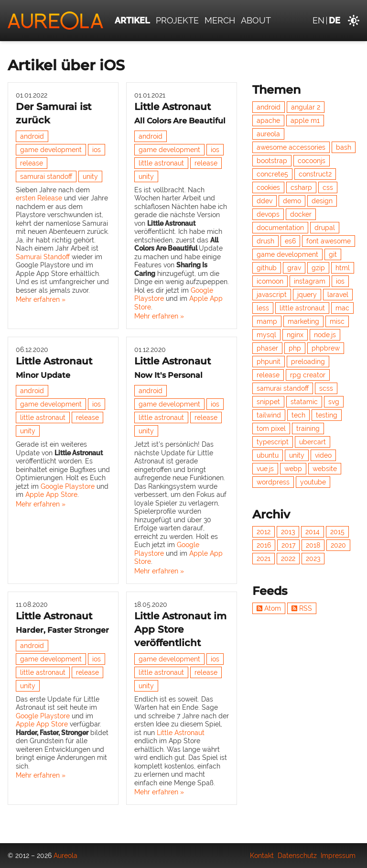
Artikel (132, 20)
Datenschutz (297, 856)
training (308, 429)
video (323, 455)
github (267, 268)
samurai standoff (46, 176)
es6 (290, 241)
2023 (313, 559)
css (328, 187)
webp (293, 469)
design (322, 201)
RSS (302, 608)
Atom (269, 608)
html (343, 268)
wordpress (273, 482)
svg (334, 402)
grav (294, 268)
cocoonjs (312, 161)
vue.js (265, 469)
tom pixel (271, 429)
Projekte (177, 20)
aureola (268, 134)
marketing (303, 321)
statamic (304, 402)
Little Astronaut (181, 733)
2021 (264, 559)
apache (268, 121)
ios (97, 150)
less (263, 308)
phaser (267, 348)
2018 (313, 545)
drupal (325, 228)
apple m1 (305, 121)
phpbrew (326, 348)
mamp (267, 321)
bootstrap (272, 161)
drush (265, 241)
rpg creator (308, 375)
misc (337, 321)
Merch (220, 20)
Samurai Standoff (43, 257)
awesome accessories (291, 147)
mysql (266, 335)
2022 (288, 559)
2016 (264, 545)
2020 (338, 545)
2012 (264, 532)
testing (327, 415)
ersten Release (39, 198)
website (325, 469)
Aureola (65, 856)
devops (268, 214)
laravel (338, 295)
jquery (307, 295)
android (32, 136)
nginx (295, 335)
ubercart (313, 442)
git (333, 254)
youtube (313, 482)
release (32, 163)
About (256, 20)
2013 (288, 532)
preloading (308, 362)
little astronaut (161, 163)
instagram (310, 281)
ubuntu (268, 455)
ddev (264, 201)
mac (342, 308)
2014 (313, 532)
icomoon (270, 281)
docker (301, 214)
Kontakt (262, 856)
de (335, 20)
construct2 (315, 174)
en (318, 20)
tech (298, 415)
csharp (301, 187)
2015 (337, 532)
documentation (280, 228)
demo (292, 201)
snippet (268, 402)
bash (344, 147)
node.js (325, 335)
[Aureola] (55, 21)
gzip (318, 268)
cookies (268, 187)
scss (326, 388)
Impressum (338, 856)
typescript (273, 442)
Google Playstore (68, 486)
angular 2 (306, 107)
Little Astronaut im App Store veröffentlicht (180, 629)
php (295, 348)
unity (90, 176)
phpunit (269, 362)
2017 (288, 545)
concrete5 (272, 174)
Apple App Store (51, 494)
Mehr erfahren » (41, 299)
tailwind (269, 415)
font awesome (329, 241)
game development (51, 150)
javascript (272, 295)
